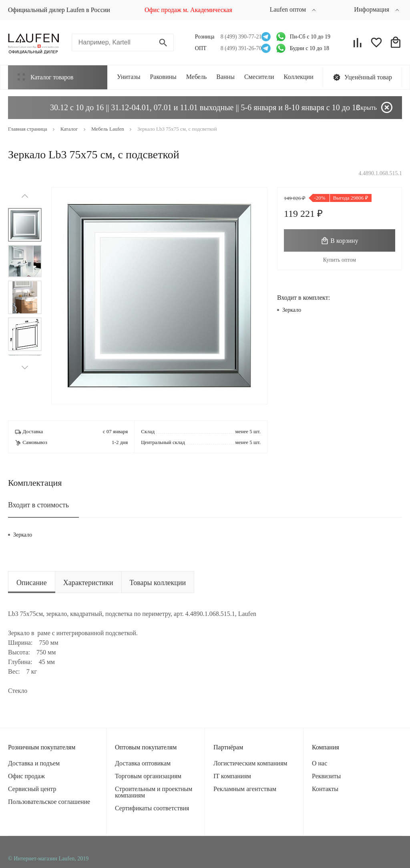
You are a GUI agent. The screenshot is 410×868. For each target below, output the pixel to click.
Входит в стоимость (38, 505)
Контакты (325, 789)
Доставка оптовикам (143, 763)
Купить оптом (340, 260)
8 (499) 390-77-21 (239, 37)
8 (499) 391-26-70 (239, 48)
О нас (320, 763)
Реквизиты (326, 776)
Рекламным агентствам (245, 789)
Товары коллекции (158, 583)
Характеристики (88, 583)
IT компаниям (232, 776)
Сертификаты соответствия (152, 808)
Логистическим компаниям (250, 763)
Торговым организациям (148, 776)
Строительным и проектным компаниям (154, 792)
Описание (32, 583)
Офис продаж (26, 776)
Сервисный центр (32, 789)
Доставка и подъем (34, 763)
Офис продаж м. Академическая (188, 10)
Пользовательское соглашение (49, 802)
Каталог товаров (45, 77)
